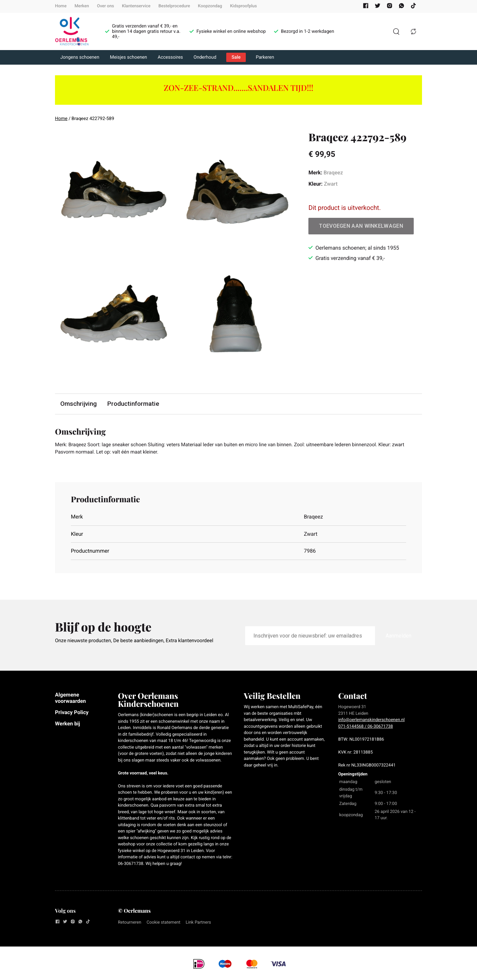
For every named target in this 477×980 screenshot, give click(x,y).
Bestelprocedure (174, 6)
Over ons (106, 6)
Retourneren (130, 924)
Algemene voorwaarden (70, 699)
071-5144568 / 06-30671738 (366, 728)
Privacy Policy (72, 714)
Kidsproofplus (243, 6)
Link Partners (199, 924)
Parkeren (265, 57)
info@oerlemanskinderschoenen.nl (371, 721)
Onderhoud (205, 57)
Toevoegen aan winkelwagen (361, 226)
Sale (236, 57)
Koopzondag (210, 6)
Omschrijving (79, 404)
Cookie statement (163, 924)
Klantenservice (136, 6)
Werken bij (68, 725)
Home (61, 6)
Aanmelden (398, 637)
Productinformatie (134, 404)
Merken (82, 6)
